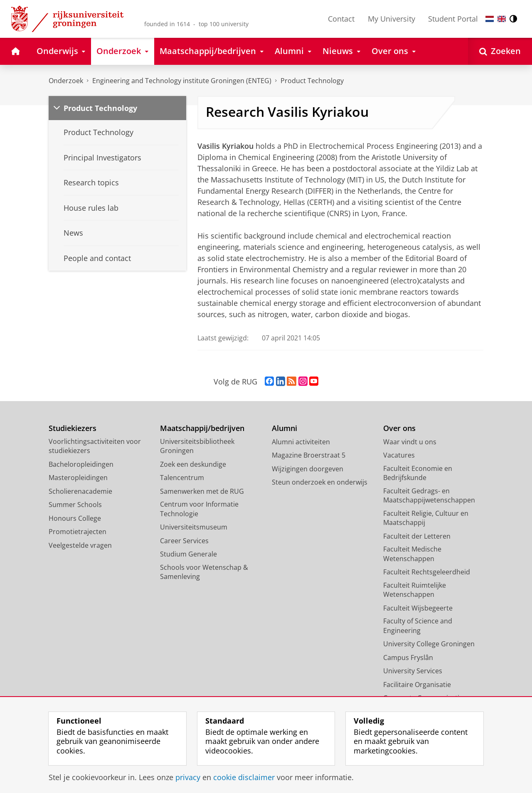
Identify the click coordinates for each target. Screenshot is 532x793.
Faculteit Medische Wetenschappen (412, 554)
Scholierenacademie (80, 491)
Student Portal (453, 19)
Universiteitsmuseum (194, 527)
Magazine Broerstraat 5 (309, 455)
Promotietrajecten (78, 532)
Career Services (184, 541)
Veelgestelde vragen (80, 545)
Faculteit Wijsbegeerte (418, 608)
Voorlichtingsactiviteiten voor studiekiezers (95, 446)
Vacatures (399, 455)
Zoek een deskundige (193, 464)
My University (392, 19)
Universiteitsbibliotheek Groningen (197, 446)
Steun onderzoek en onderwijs (320, 482)
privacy (188, 777)
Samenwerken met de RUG (202, 491)
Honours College (75, 518)
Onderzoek (66, 81)
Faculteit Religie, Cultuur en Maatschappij (426, 518)
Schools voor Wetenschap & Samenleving (204, 572)
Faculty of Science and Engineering (418, 626)
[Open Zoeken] (500, 51)
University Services (413, 671)
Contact (341, 19)
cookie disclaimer (244, 777)
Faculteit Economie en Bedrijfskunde (418, 473)
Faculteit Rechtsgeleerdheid (427, 572)
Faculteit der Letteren (417, 536)
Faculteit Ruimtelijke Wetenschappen (415, 590)
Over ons (399, 428)
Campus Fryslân (408, 658)
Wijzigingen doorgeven (308, 469)
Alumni (284, 428)
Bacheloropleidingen (81, 464)
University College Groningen (429, 644)
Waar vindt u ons (410, 442)
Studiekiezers (73, 428)
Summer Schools (75, 505)
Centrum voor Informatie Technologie (199, 509)
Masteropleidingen (78, 478)
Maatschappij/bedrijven (202, 428)
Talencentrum (182, 478)
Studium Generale (188, 554)
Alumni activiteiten (301, 442)
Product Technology (100, 108)
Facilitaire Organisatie (417, 685)
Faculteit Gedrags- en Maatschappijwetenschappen (429, 496)
